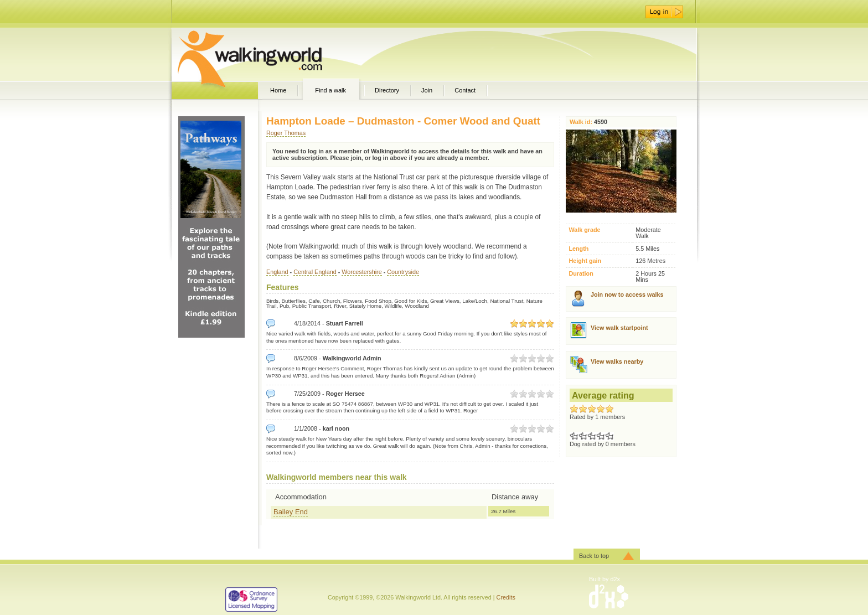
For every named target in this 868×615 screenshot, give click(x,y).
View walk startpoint (619, 328)
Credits (506, 597)
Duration (581, 274)
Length (578, 249)
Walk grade (584, 230)
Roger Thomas (286, 133)
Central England (315, 272)
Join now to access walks (627, 294)
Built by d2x (604, 579)
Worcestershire (361, 272)
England (277, 272)
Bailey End (291, 512)
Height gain (585, 261)
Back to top (594, 556)
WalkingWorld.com (269, 54)
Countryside (403, 272)
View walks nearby (617, 361)
